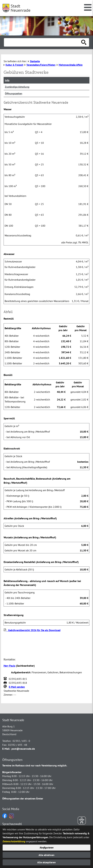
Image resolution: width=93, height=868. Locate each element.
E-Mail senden (17, 687)
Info (7, 80)
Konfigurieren (47, 847)
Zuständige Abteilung (17, 87)
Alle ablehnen (46, 855)
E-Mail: (6, 749)
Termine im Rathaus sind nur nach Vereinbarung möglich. (35, 765)
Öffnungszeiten (14, 93)
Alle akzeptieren (46, 862)
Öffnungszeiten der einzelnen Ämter (23, 798)
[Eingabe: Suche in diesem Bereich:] (43, 42)
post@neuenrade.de (23, 749)
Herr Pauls (9, 666)
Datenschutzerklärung (14, 841)
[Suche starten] (84, 42)
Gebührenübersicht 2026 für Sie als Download (32, 630)
